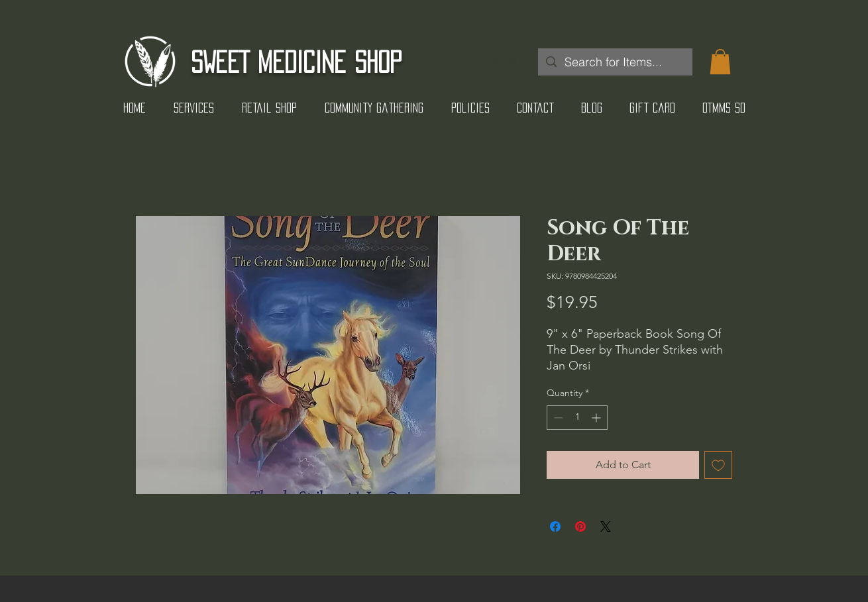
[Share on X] (606, 527)
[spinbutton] (577, 418)
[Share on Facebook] (555, 527)
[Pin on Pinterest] (580, 527)
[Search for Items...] (615, 62)
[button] (720, 62)
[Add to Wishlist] (718, 465)
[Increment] (597, 418)
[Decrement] (557, 418)
